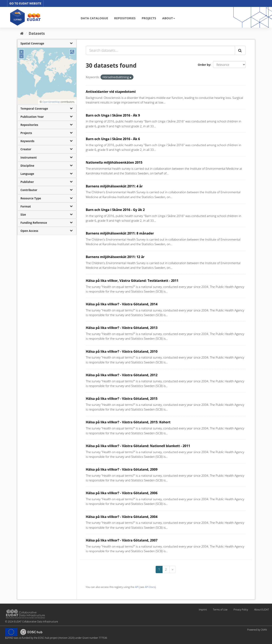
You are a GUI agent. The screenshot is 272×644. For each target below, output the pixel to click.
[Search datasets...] (160, 50)
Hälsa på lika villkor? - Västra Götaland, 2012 (122, 375)
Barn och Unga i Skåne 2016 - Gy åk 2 (115, 210)
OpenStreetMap (51, 102)
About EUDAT (262, 610)
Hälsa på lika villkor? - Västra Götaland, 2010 (122, 351)
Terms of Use (220, 610)
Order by (204, 65)
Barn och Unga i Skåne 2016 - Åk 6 (113, 139)
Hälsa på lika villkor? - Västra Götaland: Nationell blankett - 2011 (138, 446)
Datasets (37, 33)
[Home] (22, 33)
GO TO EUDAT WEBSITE (25, 3)
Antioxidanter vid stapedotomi (111, 92)
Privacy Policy (241, 610)
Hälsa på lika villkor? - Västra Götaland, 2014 (122, 304)
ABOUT (168, 18)
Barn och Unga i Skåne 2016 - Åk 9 (113, 115)
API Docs (150, 587)
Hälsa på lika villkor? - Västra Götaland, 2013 (122, 328)
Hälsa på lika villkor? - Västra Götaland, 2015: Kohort (128, 422)
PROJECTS (149, 18)
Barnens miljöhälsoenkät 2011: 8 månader (120, 233)
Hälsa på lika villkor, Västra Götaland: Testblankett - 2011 (132, 281)
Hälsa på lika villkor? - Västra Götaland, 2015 (122, 399)
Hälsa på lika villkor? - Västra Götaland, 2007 (122, 540)
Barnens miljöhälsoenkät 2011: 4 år (114, 186)
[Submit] (240, 50)
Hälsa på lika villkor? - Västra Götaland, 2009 (122, 469)
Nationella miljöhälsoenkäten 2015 (114, 162)
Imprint (203, 610)
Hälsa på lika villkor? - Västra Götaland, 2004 (122, 517)
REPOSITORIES (125, 18)
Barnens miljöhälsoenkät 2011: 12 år (115, 257)
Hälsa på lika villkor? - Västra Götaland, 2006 (122, 493)
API (137, 587)
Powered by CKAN (257, 630)
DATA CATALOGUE (94, 18)
